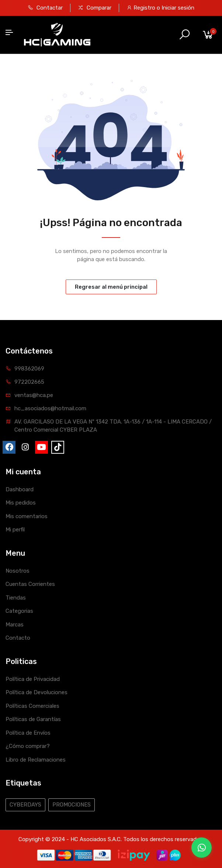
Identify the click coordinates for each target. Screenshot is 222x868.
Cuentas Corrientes (30, 584)
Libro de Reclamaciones (36, 760)
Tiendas (16, 598)
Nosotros (18, 571)
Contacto (18, 638)
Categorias (19, 611)
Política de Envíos (28, 733)
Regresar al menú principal (111, 287)
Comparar (95, 8)
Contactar (45, 8)
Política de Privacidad (33, 679)
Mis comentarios (27, 516)
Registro (145, 8)
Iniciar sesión (178, 8)
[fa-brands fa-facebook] (9, 447)
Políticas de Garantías (33, 719)
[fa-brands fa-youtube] (41, 447)
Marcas (15, 625)
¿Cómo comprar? (28, 746)
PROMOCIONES (72, 805)
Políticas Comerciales (32, 706)
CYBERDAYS (25, 805)
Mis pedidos (21, 503)
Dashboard (20, 489)
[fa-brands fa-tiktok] (58, 447)
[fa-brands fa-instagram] (25, 447)
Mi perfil (15, 530)
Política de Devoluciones (37, 692)
